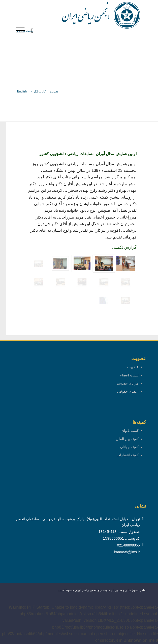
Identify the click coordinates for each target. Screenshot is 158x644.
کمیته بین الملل (127, 439)
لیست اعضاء (129, 375)
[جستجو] (32, 31)
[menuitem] (32, 31)
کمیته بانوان (130, 431)
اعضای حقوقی (128, 391)
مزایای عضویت (128, 383)
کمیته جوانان (129, 447)
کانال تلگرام (38, 91)
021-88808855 (128, 545)
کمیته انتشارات (128, 455)
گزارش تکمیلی (124, 247)
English (22, 91)
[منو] (22, 31)
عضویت (54, 91)
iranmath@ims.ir (127, 552)
